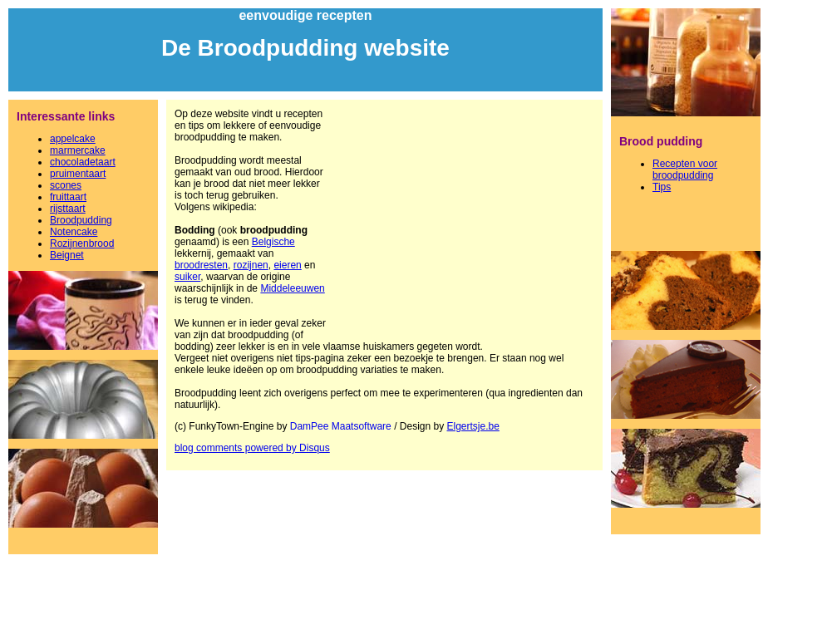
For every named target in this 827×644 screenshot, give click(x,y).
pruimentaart (78, 174)
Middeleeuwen (292, 288)
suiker (187, 277)
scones (66, 185)
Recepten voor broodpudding (685, 170)
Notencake (74, 232)
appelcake (73, 139)
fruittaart (68, 197)
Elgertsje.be (473, 426)
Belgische (273, 242)
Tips (662, 187)
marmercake (78, 150)
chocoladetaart (83, 162)
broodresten (201, 265)
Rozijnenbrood (82, 243)
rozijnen (251, 265)
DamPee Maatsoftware (341, 426)
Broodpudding (81, 220)
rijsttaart (68, 209)
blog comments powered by (252, 448)
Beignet (67, 255)
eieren (287, 265)
